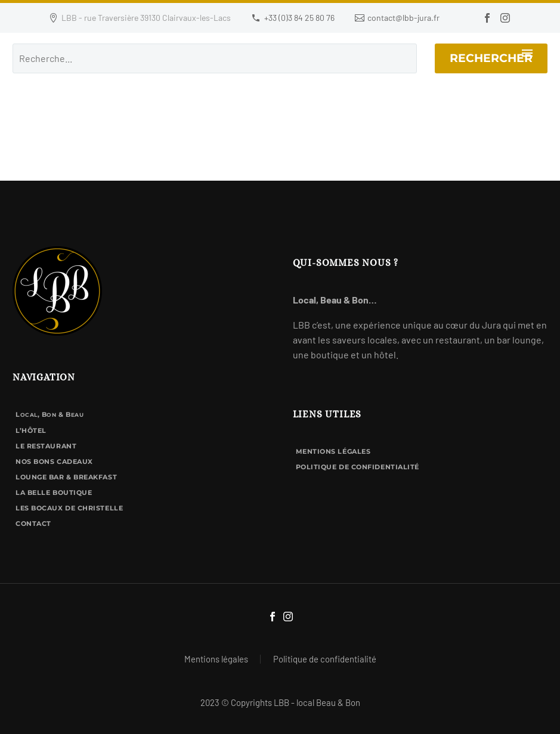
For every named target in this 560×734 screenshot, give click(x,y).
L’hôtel (31, 431)
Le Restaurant (46, 446)
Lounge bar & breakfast (66, 477)
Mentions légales (333, 451)
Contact (33, 524)
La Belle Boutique (54, 493)
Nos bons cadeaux (54, 462)
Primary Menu (527, 53)
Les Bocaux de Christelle (69, 508)
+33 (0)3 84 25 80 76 (299, 18)
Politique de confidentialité (358, 467)
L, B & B (49, 414)
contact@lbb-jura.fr (403, 18)
